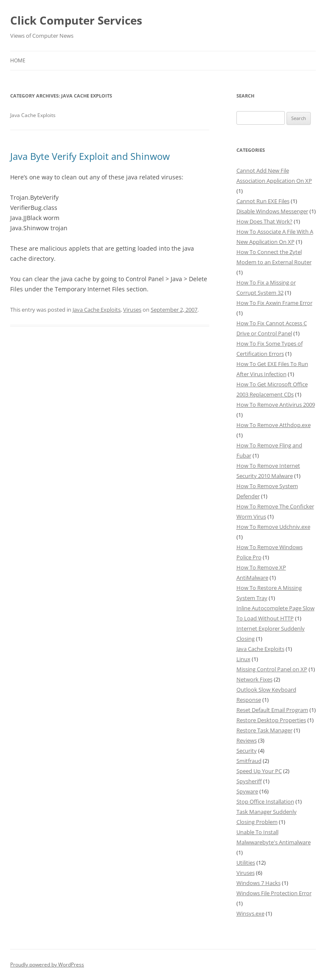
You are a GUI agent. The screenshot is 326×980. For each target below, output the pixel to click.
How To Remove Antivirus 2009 (276, 405)
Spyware (247, 791)
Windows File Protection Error (274, 893)
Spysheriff (249, 781)
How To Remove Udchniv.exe (273, 527)
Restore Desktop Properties (271, 720)
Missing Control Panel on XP (272, 669)
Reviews (247, 740)
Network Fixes (254, 679)
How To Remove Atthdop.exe (274, 425)
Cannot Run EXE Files (263, 201)
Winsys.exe (250, 913)
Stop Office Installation (265, 801)
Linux (243, 659)
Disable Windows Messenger (272, 211)
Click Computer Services (76, 20)
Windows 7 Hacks (259, 883)
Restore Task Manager (264, 730)
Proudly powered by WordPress (47, 965)
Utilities (246, 863)
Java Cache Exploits (97, 310)
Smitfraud (249, 761)
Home (18, 60)
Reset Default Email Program (272, 710)
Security (247, 751)
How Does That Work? (264, 221)
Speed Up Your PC (259, 771)
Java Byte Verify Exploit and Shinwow (90, 156)
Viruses (132, 310)
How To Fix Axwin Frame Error (274, 303)
